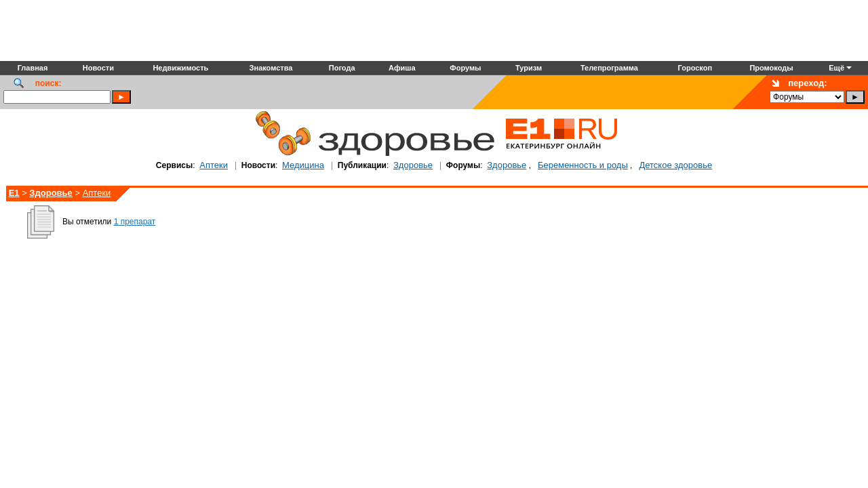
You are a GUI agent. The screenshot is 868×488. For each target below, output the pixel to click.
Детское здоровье (675, 165)
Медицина (303, 165)
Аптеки (214, 165)
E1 (14, 193)
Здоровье (413, 165)
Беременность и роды (583, 165)
